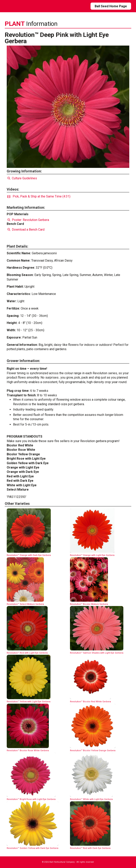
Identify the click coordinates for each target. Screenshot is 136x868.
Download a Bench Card (26, 230)
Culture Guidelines (22, 178)
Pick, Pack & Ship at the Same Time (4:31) (39, 196)
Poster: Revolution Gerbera (28, 220)
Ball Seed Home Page (111, 6)
